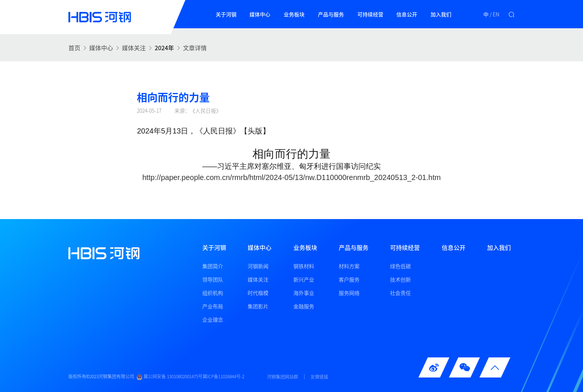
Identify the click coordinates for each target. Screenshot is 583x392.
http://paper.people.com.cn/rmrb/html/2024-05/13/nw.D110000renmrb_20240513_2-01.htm (292, 177)
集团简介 (213, 266)
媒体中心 (260, 14)
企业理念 (213, 319)
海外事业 (304, 293)
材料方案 (349, 266)
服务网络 (349, 293)
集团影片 (258, 306)
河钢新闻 (258, 266)
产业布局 (213, 306)
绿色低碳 (400, 266)
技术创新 (400, 279)
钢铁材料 (304, 266)
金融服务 (304, 306)
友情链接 (319, 377)
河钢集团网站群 (283, 377)
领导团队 (213, 279)
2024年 (164, 48)
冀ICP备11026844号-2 (223, 377)
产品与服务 (331, 14)
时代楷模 (258, 293)
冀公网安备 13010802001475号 (170, 377)
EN (496, 14)
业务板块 (294, 14)
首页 (74, 48)
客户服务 (349, 279)
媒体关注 (134, 48)
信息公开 (407, 14)
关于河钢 (226, 14)
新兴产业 (304, 279)
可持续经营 (370, 14)
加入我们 (441, 14)
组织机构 (213, 293)
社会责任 (400, 293)
